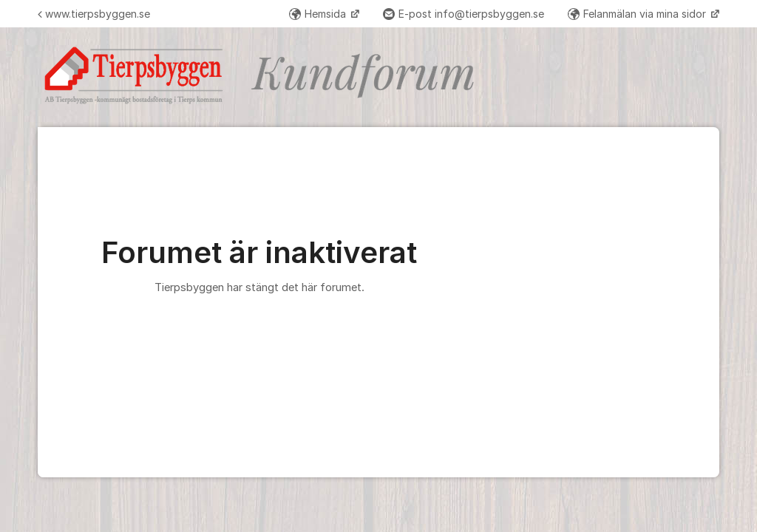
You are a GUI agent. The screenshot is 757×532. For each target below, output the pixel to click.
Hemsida (319, 14)
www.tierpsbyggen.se (94, 14)
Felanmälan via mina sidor (638, 14)
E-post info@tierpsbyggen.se (464, 14)
